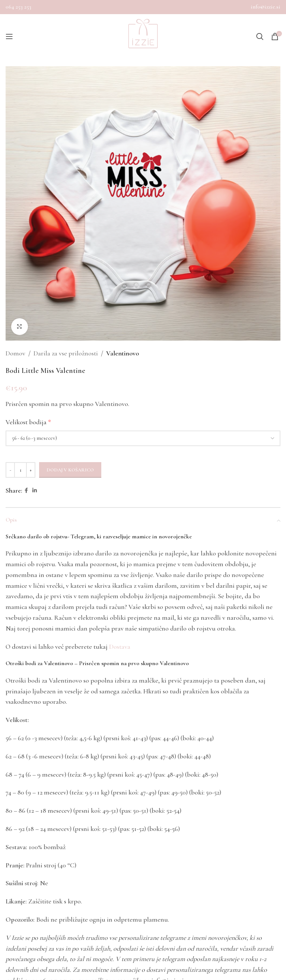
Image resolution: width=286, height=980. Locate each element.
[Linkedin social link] (35, 491)
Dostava (120, 647)
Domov (15, 353)
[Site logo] (143, 36)
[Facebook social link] (26, 491)
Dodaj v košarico (70, 470)
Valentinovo (123, 353)
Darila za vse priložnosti (66, 353)
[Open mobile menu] (9, 36)
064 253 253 (18, 7)
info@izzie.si (266, 7)
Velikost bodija (28, 422)
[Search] (260, 36)
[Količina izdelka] (20, 470)
